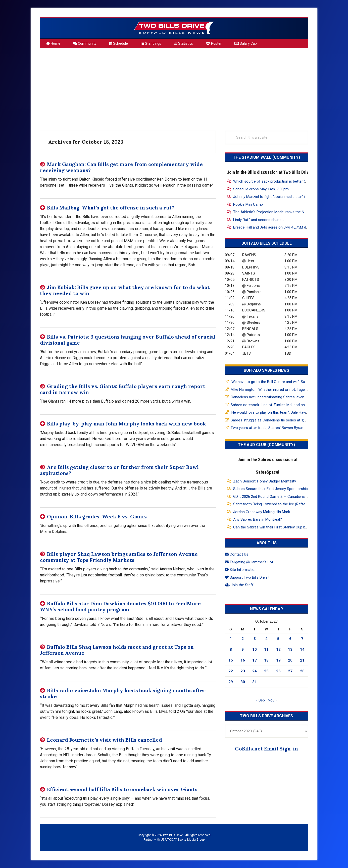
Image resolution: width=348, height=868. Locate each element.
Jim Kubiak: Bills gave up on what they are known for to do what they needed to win (125, 290)
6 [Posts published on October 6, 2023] (290, 639)
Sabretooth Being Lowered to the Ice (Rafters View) (276, 504)
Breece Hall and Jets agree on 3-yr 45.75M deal (272, 227)
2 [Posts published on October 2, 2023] (243, 639)
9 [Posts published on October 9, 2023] (243, 649)
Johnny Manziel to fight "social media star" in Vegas (276, 197)
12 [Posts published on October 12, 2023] (278, 649)
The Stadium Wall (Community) (266, 157)
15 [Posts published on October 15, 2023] (231, 660)
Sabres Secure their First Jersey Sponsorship (270, 489)
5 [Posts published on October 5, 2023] (278, 639)
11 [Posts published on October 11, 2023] (266, 649)
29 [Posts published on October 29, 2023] (231, 682)
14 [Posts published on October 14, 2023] (302, 649)
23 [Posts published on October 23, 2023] (243, 671)
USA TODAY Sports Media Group (183, 840)
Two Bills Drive (174, 28)
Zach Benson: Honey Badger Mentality (265, 481)
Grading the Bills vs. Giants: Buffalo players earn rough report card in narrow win (123, 389)
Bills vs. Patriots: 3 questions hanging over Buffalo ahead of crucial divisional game (128, 340)
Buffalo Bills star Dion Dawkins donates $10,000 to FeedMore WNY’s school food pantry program (120, 606)
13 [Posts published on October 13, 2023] (290, 649)
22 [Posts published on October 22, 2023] (231, 671)
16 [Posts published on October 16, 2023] (243, 660)
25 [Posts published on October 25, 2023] (266, 671)
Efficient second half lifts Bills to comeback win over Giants (122, 789)
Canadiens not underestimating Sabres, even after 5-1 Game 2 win (285, 397)
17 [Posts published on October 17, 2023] (255, 660)
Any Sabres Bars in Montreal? (258, 519)
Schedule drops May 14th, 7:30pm (261, 189)
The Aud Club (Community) (266, 445)
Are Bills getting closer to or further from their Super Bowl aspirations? (119, 470)
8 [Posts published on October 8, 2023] (231, 649)
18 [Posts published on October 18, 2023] (266, 660)
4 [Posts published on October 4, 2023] (266, 639)
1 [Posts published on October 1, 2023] (231, 639)
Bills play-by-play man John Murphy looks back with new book (127, 424)
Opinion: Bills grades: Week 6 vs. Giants (97, 517)
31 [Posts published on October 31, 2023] (255, 682)
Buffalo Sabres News (266, 370)
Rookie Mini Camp (248, 204)
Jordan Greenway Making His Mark (262, 512)
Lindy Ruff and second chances (259, 220)
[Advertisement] (174, 87)
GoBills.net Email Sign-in (266, 749)
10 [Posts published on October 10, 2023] (255, 649)
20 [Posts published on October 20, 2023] (290, 660)
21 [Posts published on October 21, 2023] (302, 660)
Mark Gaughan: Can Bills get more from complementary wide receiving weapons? (121, 167)
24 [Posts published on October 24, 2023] (255, 671)
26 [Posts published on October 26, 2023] (278, 671)
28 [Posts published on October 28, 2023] (302, 671)
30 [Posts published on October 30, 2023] (243, 682)
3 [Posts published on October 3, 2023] (255, 639)
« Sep (260, 700)
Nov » (272, 700)
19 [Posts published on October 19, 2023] (278, 660)
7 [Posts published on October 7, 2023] (302, 639)
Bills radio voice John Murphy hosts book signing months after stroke (123, 693)
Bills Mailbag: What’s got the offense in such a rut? (111, 208)
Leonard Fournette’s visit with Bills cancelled (105, 740)
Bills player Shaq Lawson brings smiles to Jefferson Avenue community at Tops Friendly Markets (119, 557)
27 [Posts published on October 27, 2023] (290, 671)
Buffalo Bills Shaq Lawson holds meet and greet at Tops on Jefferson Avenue (117, 650)
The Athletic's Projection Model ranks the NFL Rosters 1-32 (282, 212)
